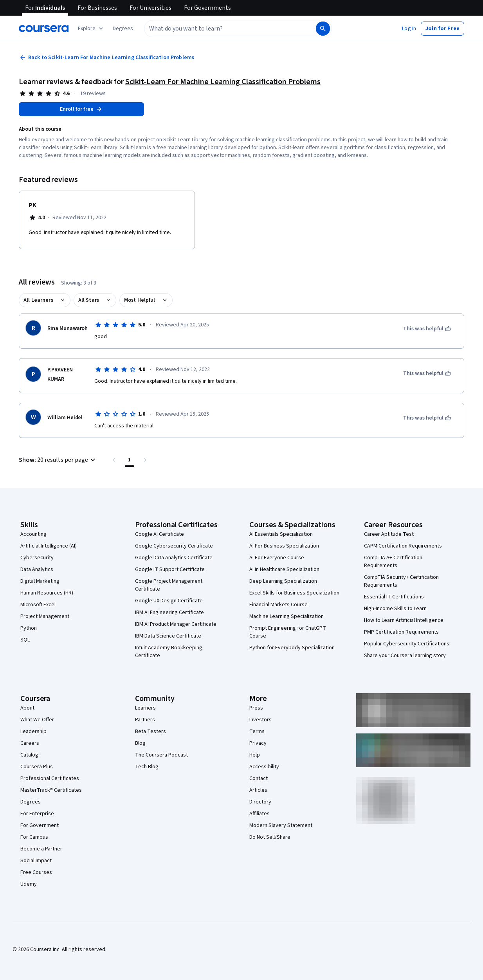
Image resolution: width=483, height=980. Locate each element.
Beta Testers (150, 731)
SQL (25, 640)
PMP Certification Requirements (401, 632)
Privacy (258, 743)
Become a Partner (41, 849)
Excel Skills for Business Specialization (294, 593)
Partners (145, 720)
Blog (140, 743)
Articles (258, 790)
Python (29, 628)
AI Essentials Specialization (281, 534)
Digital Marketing (40, 581)
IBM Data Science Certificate (168, 636)
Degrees (31, 802)
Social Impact (36, 861)
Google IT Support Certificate (170, 569)
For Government (40, 825)
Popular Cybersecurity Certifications (407, 644)
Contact (259, 778)
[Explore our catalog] (91, 29)
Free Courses (36, 872)
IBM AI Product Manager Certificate (176, 624)
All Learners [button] (38, 300)
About (27, 708)
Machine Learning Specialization (287, 616)
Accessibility (264, 767)
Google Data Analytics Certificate (174, 558)
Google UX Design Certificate (169, 601)
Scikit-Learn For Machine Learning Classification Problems (223, 82)
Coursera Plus (37, 767)
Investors (260, 720)
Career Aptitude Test (389, 534)
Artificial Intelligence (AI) (49, 546)
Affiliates (260, 814)
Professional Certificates (50, 778)
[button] (123, 29)
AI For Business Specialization (284, 546)
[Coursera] (44, 29)
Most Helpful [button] (140, 300)
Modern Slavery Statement (281, 825)
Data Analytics (37, 569)
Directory (260, 802)
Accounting (33, 534)
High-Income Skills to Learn (395, 609)
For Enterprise (37, 814)
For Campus (34, 837)
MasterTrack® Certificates (51, 790)
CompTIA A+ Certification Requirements (393, 562)
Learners (145, 708)
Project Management (45, 616)
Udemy (29, 884)
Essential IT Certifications (394, 597)
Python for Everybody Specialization (292, 648)
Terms (257, 731)
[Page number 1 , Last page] (130, 460)
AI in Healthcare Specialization (284, 569)
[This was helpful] (427, 329)
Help (255, 755)
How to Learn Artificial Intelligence (404, 620)
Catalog (29, 755)
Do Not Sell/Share (270, 837)
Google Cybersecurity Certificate (174, 546)
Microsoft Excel (38, 605)
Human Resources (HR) (47, 593)
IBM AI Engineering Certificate (169, 612)
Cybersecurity (37, 558)
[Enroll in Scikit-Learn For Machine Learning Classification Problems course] (81, 109)
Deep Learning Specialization (283, 581)
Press (256, 708)
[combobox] (222, 29)
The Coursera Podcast (161, 755)
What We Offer (37, 720)
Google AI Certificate (159, 534)
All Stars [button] (89, 300)
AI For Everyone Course (277, 558)
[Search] (323, 29)
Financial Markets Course (278, 605)
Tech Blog (147, 767)
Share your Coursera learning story (405, 656)
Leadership (33, 731)
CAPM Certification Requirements (403, 546)
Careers (30, 743)
